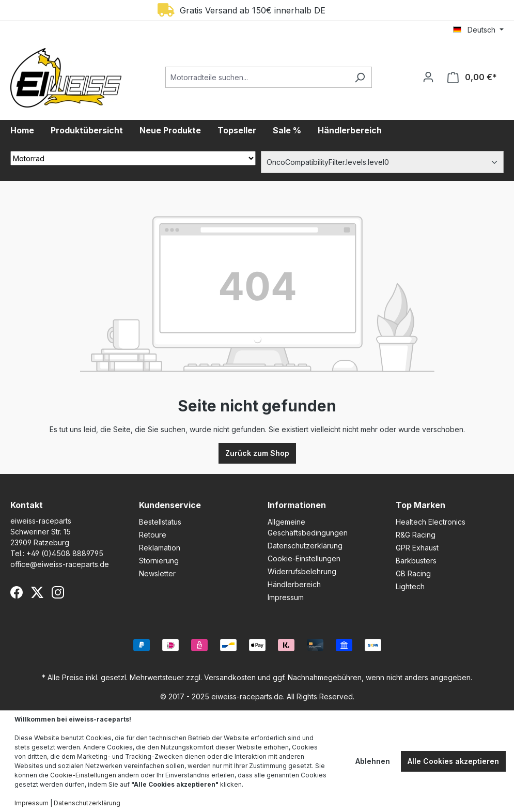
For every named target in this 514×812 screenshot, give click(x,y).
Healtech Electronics (431, 522)
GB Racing (413, 573)
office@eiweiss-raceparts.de (60, 564)
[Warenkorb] (472, 77)
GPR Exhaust (417, 548)
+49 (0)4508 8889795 (65, 553)
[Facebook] (17, 592)
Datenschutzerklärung (305, 546)
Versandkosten (230, 677)
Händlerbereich (294, 584)
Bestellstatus (160, 522)
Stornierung (159, 561)
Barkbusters (416, 561)
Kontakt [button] (27, 505)
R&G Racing (416, 535)
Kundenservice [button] (170, 505)
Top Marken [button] (420, 505)
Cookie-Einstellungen (304, 558)
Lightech (410, 586)
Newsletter (157, 573)
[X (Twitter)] (37, 592)
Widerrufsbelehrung (302, 571)
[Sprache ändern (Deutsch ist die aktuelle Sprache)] (478, 30)
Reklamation (160, 548)
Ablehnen (373, 761)
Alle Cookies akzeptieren (453, 761)
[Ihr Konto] (428, 77)
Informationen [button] (297, 505)
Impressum (286, 597)
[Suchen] (360, 77)
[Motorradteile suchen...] (257, 77)
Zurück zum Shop (257, 453)
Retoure (153, 535)
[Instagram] (58, 592)
